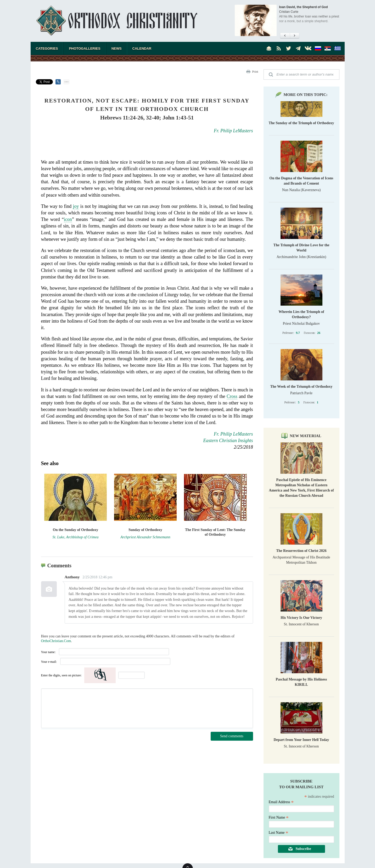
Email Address (281, 802)
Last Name (279, 833)
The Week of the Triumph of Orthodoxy (301, 387)
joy (76, 206)
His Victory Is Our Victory (301, 618)
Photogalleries (85, 48)
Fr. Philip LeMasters (233, 131)
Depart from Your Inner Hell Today (301, 740)
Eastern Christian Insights (228, 441)
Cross (232, 396)
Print (255, 72)
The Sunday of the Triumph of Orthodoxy (301, 123)
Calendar (142, 48)
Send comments (232, 736)
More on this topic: (306, 95)
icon (68, 219)
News (117, 48)
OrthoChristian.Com (56, 641)
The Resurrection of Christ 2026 (301, 551)
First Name (279, 817)
